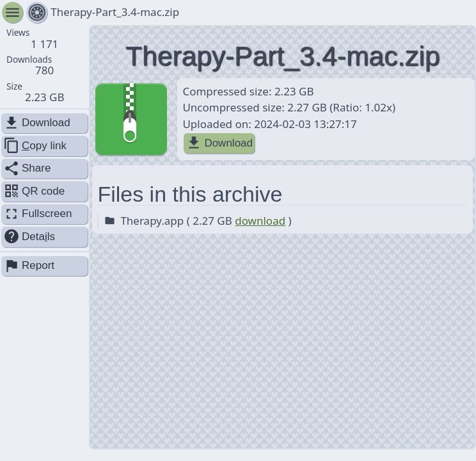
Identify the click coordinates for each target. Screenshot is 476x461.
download (260, 221)
